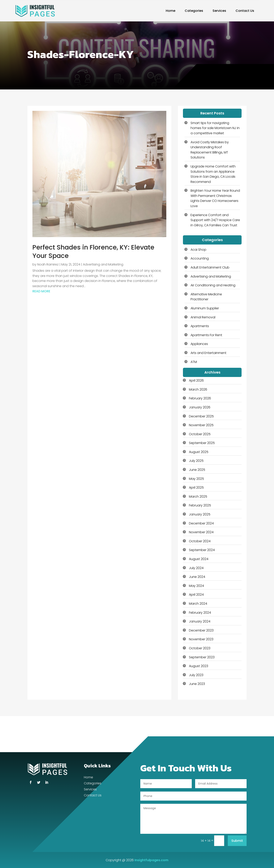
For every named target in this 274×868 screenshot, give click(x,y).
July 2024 (196, 568)
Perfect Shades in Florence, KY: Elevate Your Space (93, 251)
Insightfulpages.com (151, 860)
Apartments (200, 326)
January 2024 (200, 621)
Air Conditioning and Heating (213, 285)
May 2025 (196, 479)
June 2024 (197, 577)
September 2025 (202, 443)
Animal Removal (203, 317)
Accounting (200, 258)
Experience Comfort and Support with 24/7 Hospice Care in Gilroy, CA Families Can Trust (215, 220)
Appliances (199, 344)
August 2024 (199, 559)
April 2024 (196, 595)
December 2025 (201, 416)
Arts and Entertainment (208, 353)
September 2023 (202, 657)
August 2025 (199, 452)
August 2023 (199, 666)
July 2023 (196, 675)
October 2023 (200, 648)
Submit (237, 841)
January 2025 (200, 514)
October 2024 (200, 541)
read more (41, 291)
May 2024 (196, 586)
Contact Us (245, 11)
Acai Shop (198, 250)
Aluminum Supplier (205, 308)
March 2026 (198, 389)
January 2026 (200, 407)
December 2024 (201, 523)
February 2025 (200, 505)
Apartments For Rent (206, 335)
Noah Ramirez (48, 264)
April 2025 (196, 488)
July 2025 (196, 461)
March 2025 (198, 497)
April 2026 (196, 380)
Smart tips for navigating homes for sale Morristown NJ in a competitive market (215, 128)
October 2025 (200, 434)
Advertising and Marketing (103, 264)
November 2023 (201, 639)
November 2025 (201, 425)
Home (171, 11)
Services (219, 11)
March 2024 (198, 604)
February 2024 (200, 613)
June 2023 (197, 684)
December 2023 (201, 630)
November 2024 (201, 532)
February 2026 (200, 398)
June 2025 (197, 470)
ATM (194, 362)
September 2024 (202, 550)
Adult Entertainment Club (210, 267)
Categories (194, 11)
